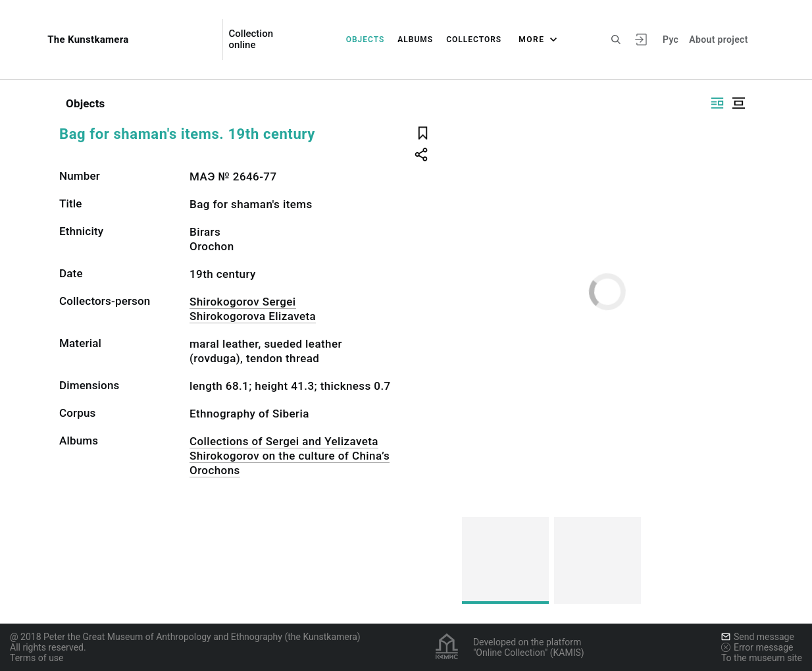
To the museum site (762, 658)
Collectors (474, 40)
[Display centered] (738, 103)
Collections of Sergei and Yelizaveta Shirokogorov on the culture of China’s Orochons (290, 456)
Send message (758, 637)
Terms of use (37, 658)
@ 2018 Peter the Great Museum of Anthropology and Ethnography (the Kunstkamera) (185, 637)
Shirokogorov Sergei (243, 302)
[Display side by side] (717, 103)
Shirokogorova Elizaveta (253, 316)
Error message (757, 647)
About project (718, 40)
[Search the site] (616, 40)
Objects (366, 40)
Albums (415, 40)
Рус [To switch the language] (671, 40)
